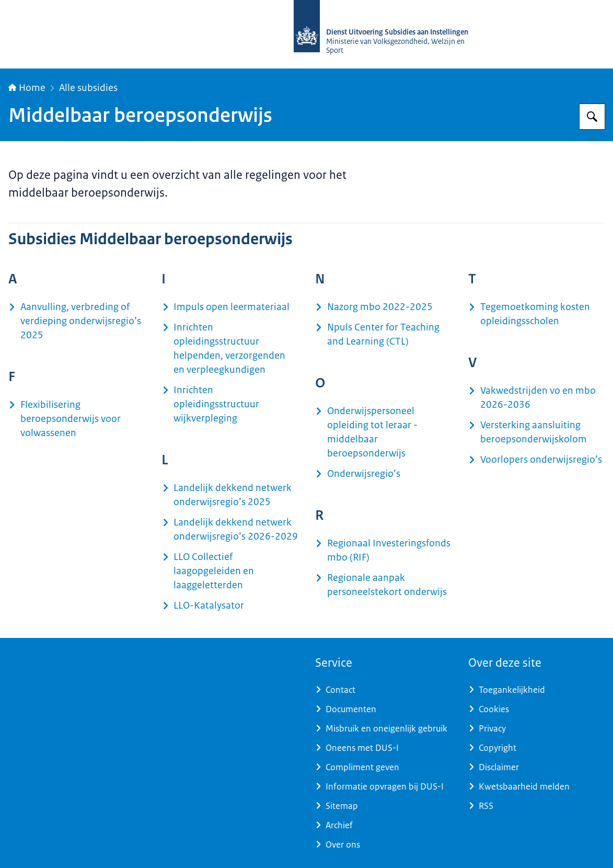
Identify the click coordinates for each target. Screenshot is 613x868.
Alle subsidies (88, 88)
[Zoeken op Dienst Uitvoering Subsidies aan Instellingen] (592, 117)
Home (27, 88)
